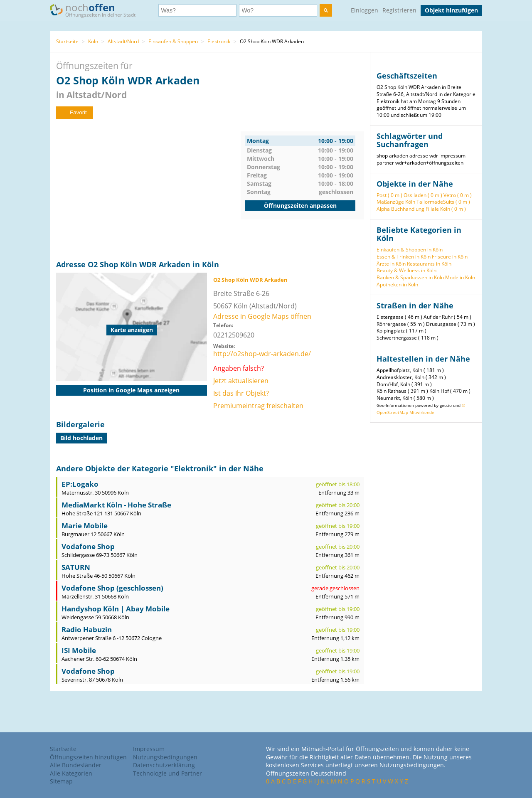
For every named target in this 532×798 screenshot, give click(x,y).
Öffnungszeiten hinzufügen (88, 757)
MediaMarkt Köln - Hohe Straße (116, 505)
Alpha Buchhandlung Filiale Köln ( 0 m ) (421, 209)
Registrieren (399, 10)
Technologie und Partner (167, 773)
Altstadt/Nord (123, 41)
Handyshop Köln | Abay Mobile (116, 609)
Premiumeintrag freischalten (258, 406)
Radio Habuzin (87, 629)
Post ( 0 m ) (389, 195)
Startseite (67, 41)
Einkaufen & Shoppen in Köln (410, 250)
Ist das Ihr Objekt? (241, 393)
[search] (326, 10)
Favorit (75, 112)
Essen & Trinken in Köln (404, 257)
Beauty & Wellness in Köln (406, 270)
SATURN (76, 567)
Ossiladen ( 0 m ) (423, 195)
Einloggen (365, 10)
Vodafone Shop (88, 546)
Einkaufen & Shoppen (173, 41)
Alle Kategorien (71, 773)
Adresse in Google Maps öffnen (262, 316)
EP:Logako (80, 484)
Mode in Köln (460, 277)
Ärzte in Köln (391, 264)
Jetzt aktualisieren (241, 381)
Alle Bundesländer (76, 765)
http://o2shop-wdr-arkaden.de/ (262, 354)
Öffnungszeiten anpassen (300, 206)
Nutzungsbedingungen (165, 757)
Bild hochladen (81, 438)
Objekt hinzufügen (451, 10)
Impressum (149, 749)
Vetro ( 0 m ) (458, 195)
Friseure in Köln (450, 257)
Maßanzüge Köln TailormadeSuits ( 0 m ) (423, 202)
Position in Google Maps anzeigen (131, 390)
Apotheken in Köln (397, 284)
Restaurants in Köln (429, 264)
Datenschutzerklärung (164, 765)
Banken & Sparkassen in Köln (410, 277)
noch (97, 10)
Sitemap (61, 781)
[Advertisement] (148, 190)
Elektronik (219, 41)
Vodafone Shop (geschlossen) (112, 588)
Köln (93, 41)
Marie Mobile (85, 526)
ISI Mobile (79, 650)
